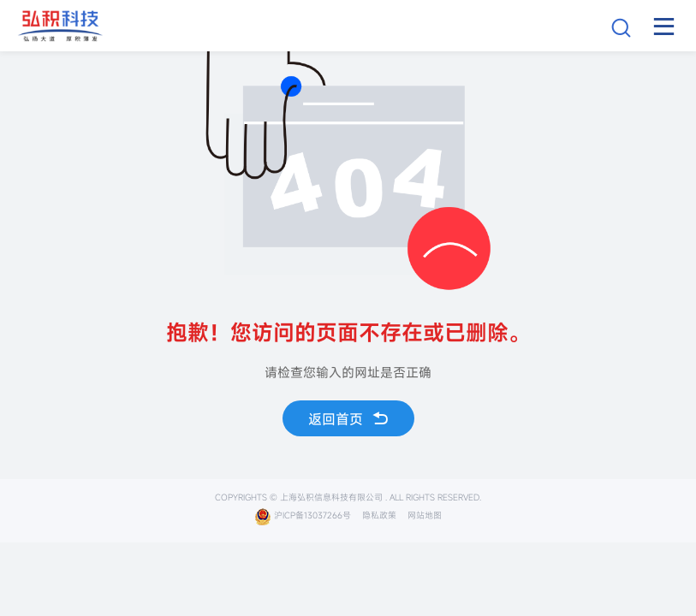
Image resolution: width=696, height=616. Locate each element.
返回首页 (348, 419)
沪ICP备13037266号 (303, 515)
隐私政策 (379, 515)
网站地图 (425, 515)
